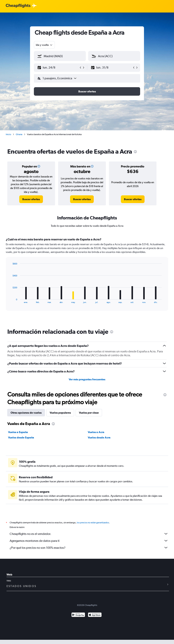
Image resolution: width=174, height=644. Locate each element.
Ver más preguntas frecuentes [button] (87, 379)
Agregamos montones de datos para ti (89, 541)
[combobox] (44, 45)
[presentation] (135, 152)
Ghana (19, 134)
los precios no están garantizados (93, 523)
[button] (58, 68)
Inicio (8, 134)
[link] (31, 199)
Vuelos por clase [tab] (89, 413)
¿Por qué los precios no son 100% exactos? (89, 548)
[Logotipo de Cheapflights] (18, 6)
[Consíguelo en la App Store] (95, 615)
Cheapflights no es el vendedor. (89, 534)
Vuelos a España (18, 432)
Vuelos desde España (21, 437)
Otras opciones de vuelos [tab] (26, 413)
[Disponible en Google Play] (78, 615)
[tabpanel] (87, 278)
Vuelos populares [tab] (60, 413)
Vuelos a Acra (96, 432)
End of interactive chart (10, 300)
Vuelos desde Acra (99, 437)
